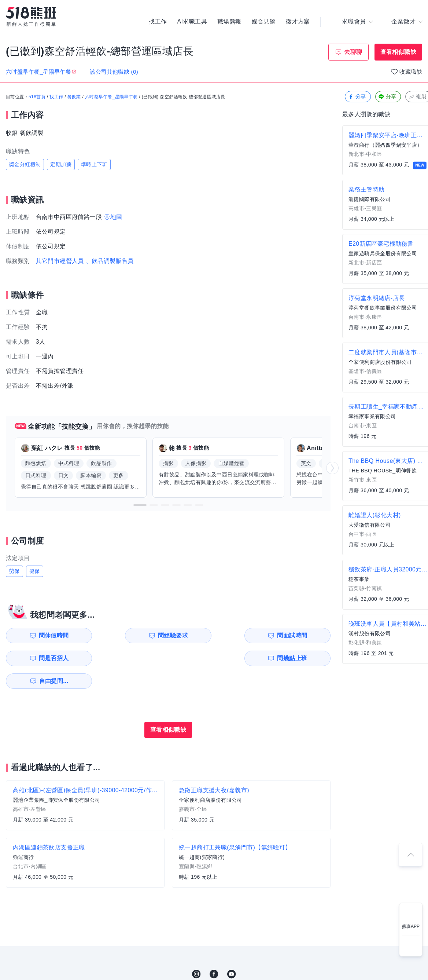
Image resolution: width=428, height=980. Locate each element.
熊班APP (411, 926)
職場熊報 (229, 22)
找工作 (158, 22)
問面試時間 (215, 635)
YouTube (232, 951)
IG (196, 951)
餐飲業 (74, 97)
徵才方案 (298, 22)
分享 (357, 97)
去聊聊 (353, 52)
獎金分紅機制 (25, 164)
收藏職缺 (411, 72)
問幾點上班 (48, 658)
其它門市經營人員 (60, 261)
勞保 (14, 571)
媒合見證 (264, 22)
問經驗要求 (131, 635)
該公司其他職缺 (114, 72)
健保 (35, 571)
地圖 (116, 217)
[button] (140, 505)
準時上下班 (94, 164)
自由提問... (132, 658)
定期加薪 (61, 164)
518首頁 (37, 97)
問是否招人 (298, 635)
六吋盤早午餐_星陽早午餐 (111, 97)
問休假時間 (48, 635)
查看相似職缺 (398, 52)
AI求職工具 (192, 22)
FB (214, 951)
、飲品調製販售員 (110, 261)
